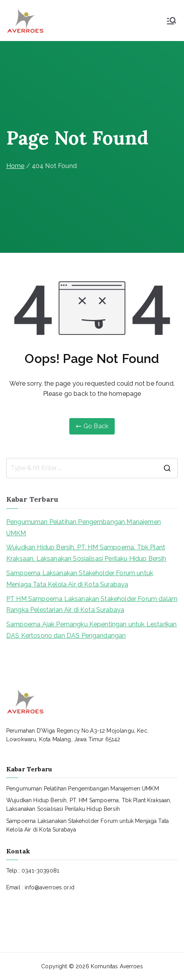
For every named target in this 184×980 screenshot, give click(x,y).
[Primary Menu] (171, 21)
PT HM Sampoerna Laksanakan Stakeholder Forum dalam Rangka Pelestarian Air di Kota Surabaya (92, 604)
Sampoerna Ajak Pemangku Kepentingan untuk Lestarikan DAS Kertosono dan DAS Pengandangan (91, 630)
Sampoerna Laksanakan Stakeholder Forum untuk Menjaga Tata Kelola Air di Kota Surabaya (80, 579)
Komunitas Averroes (117, 966)
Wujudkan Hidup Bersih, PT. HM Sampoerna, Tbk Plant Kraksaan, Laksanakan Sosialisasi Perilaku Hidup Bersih (86, 553)
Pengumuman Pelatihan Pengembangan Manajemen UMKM (84, 528)
